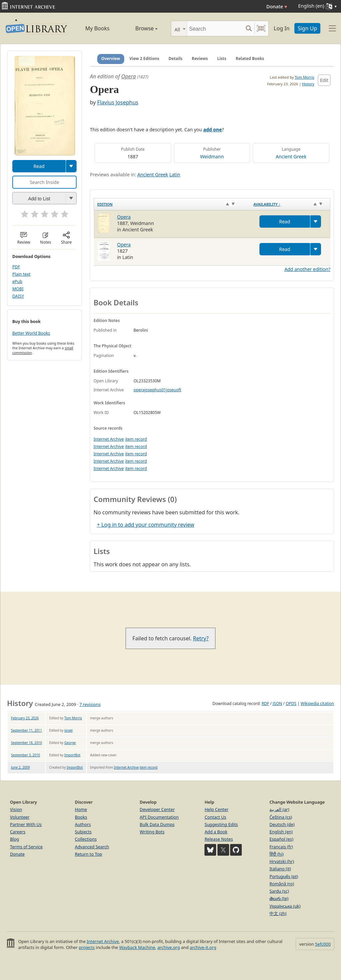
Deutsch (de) (282, 824)
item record (136, 439)
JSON (277, 703)
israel (68, 730)
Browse (140, 28)
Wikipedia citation (317, 703)
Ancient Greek (291, 156)
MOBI (18, 289)
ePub (17, 281)
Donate (277, 6)
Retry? (201, 638)
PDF (16, 267)
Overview (111, 58)
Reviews (200, 58)
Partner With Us (26, 824)
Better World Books (31, 333)
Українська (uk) (285, 906)
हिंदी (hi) (276, 854)
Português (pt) (284, 876)
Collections (86, 839)
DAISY (18, 296)
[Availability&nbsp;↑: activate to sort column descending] (290, 204)
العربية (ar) (279, 809)
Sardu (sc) (279, 891)
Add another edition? (307, 269)
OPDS (291, 703)
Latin (175, 174)
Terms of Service (26, 847)
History (308, 84)
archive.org (169, 947)
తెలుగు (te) (279, 898)
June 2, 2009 (20, 767)
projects (87, 947)
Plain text (21, 274)
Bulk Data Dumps (157, 824)
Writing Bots (152, 832)
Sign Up (307, 28)
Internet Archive (109, 439)
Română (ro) (282, 884)
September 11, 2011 (26, 730)
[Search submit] (249, 28)
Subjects (83, 832)
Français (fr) (281, 847)
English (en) (281, 832)
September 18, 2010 (26, 743)
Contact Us (215, 817)
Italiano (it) (280, 869)
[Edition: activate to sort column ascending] (172, 204)
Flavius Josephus (118, 102)
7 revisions (90, 704)
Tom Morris (305, 77)
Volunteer (20, 817)
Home (81, 809)
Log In (282, 28)
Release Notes (219, 839)
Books (81, 817)
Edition (105, 204)
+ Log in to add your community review (146, 525)
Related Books (250, 58)
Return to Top (89, 854)
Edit (324, 80)
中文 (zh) (278, 913)
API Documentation (159, 817)
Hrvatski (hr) (282, 861)
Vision (16, 809)
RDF (265, 703)
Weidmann (212, 156)
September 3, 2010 (25, 755)
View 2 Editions (145, 58)
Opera (129, 76)
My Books (97, 28)
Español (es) (281, 839)
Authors (83, 824)
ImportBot (72, 755)
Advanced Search (92, 847)
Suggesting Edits (221, 824)
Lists (222, 58)
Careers (18, 832)
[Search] (215, 28)
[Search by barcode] (261, 28)
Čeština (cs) (281, 817)
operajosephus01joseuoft (157, 390)
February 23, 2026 (25, 718)
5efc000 (323, 944)
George (70, 743)
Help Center (216, 809)
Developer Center (157, 809)
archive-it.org (203, 947)
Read (39, 166)
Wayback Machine (137, 947)
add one (212, 129)
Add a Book (216, 832)
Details (175, 58)
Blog (14, 839)
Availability (267, 204)
